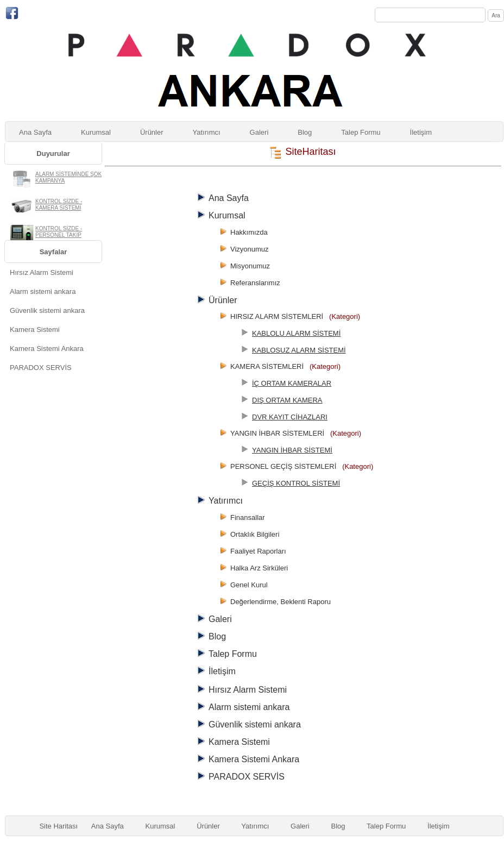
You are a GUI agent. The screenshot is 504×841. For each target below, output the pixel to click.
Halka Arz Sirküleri (259, 568)
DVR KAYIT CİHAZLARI (290, 417)
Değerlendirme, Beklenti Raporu (281, 602)
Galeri (259, 132)
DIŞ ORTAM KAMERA (287, 400)
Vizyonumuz (250, 249)
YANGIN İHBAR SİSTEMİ (292, 450)
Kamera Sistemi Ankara (47, 349)
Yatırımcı (207, 132)
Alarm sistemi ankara (43, 291)
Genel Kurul (249, 585)
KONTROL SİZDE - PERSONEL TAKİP (59, 232)
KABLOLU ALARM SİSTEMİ (296, 333)
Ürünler (152, 132)
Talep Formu (361, 132)
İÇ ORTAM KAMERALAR (292, 383)
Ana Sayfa (35, 132)
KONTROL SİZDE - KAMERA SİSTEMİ (59, 205)
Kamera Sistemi (35, 330)
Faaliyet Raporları (258, 551)
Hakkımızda (249, 232)
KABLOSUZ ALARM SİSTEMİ (299, 350)
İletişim (421, 132)
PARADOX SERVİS (41, 368)
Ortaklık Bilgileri (255, 534)
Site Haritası (58, 826)
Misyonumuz (250, 266)
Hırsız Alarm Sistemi (42, 272)
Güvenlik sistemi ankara (47, 310)
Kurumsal (96, 132)
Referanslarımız (255, 283)
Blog (305, 132)
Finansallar (248, 517)
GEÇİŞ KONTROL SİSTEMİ (296, 483)
